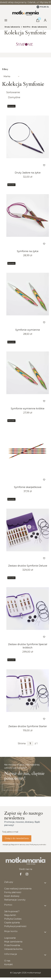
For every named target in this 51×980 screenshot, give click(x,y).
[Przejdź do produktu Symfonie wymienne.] (28, 294)
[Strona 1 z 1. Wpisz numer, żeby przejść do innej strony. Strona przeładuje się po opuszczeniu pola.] (30, 744)
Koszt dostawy (12, 896)
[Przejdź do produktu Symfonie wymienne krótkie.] (28, 373)
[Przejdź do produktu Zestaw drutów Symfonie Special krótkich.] (28, 609)
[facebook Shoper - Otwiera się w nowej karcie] (21, 874)
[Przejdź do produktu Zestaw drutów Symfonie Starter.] (28, 691)
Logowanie (10, 938)
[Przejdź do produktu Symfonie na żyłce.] (28, 215)
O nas (7, 961)
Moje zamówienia (13, 942)
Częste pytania (12, 923)
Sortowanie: (13, 92)
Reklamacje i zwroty (15, 900)
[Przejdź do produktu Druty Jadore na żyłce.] (28, 137)
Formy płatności (13, 892)
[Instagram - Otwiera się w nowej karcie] (27, 874)
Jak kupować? (12, 911)
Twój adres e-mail (10, 832)
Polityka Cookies (13, 919)
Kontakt (9, 964)
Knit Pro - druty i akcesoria (35, 27)
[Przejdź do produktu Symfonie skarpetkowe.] (28, 451)
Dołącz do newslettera (17, 838)
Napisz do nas (12, 787)
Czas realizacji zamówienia (18, 889)
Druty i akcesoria (12, 27)
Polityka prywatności (15, 926)
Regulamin (10, 915)
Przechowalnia (12, 945)
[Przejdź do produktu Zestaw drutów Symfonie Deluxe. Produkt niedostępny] (28, 530)
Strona (22, 743)
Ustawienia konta (13, 949)
